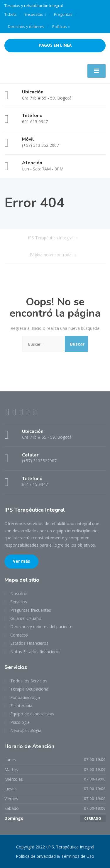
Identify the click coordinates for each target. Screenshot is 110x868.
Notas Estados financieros (35, 652)
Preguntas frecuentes (31, 610)
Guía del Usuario (26, 618)
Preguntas (63, 14)
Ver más (21, 561)
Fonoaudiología (25, 697)
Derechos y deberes (26, 27)
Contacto (19, 635)
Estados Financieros (29, 643)
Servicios (19, 602)
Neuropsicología (26, 730)
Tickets (11, 14)
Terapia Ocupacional (30, 689)
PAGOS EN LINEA (55, 45)
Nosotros (19, 594)
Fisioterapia (21, 706)
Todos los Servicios (29, 681)
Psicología (20, 722)
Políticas (60, 27)
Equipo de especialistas (32, 714)
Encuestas (34, 14)
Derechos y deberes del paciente (41, 626)
